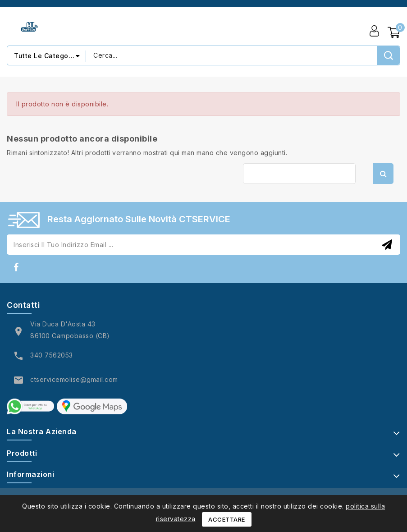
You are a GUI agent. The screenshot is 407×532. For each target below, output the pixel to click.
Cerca (383, 174)
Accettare (227, 519)
